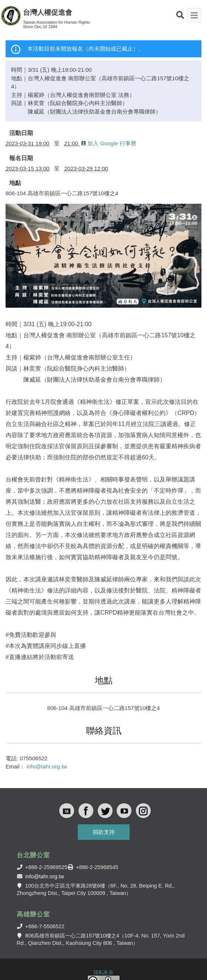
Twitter (105, 811)
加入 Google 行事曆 (109, 143)
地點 (15, 183)
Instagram (143, 811)
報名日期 (21, 158)
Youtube (124, 811)
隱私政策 (103, 972)
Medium (67, 811)
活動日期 (21, 133)
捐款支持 (104, 832)
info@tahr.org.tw (47, 766)
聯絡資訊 (104, 731)
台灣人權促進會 (48, 12)
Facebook (86, 811)
